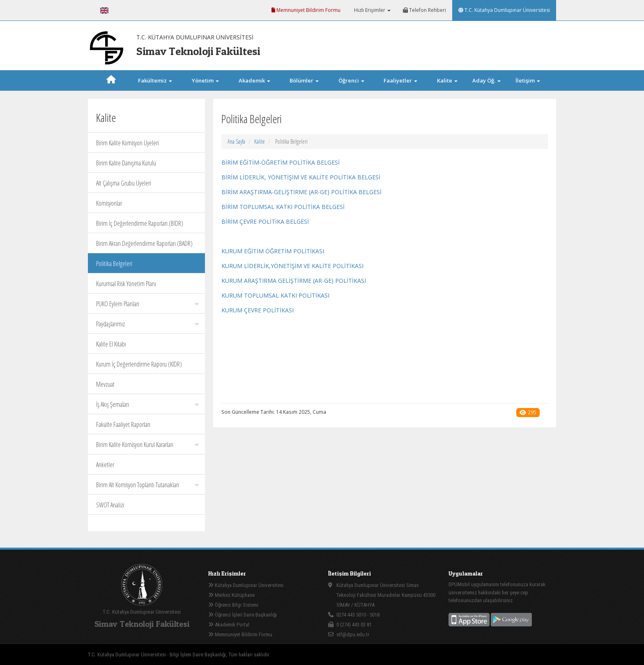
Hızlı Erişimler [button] (372, 10)
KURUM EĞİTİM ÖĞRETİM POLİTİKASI (273, 251)
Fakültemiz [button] (155, 80)
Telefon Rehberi (424, 10)
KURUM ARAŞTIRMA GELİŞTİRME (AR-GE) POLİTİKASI (294, 281)
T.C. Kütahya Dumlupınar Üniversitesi (504, 10)
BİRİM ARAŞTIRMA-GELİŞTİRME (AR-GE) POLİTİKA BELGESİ (301, 192)
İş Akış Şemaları (147, 404)
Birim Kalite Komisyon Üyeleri (128, 143)
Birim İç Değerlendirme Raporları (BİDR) (140, 223)
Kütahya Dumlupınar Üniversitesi (246, 585)
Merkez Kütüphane (231, 595)
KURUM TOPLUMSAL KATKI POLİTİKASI (275, 295)
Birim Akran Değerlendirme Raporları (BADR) (144, 243)
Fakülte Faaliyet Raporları (123, 424)
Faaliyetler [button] (400, 80)
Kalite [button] (447, 80)
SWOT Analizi (110, 505)
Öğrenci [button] (351, 80)
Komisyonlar (109, 203)
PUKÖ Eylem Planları (147, 304)
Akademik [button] (254, 80)
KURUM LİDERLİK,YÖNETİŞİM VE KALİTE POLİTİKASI (292, 266)
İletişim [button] (528, 80)
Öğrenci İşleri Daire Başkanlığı (243, 615)
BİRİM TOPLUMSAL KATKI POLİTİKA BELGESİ (283, 207)
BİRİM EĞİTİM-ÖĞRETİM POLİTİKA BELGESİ (281, 162)
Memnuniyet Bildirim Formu (306, 10)
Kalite (260, 141)
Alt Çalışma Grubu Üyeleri (124, 183)
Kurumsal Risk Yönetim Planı (126, 284)
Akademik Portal (229, 625)
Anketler (105, 465)
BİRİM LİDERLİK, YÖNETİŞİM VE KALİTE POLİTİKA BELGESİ (301, 177)
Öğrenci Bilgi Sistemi (233, 605)
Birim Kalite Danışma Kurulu (126, 163)
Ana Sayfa (236, 141)
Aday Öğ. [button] (486, 80)
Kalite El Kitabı (111, 344)
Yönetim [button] (205, 80)
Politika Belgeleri (114, 264)
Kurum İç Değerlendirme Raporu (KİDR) (139, 364)
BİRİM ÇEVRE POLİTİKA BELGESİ (265, 221)
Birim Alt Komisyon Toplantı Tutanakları (147, 485)
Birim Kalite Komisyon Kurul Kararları (147, 445)
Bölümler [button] (304, 80)
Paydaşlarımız (147, 324)
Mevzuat (105, 384)
